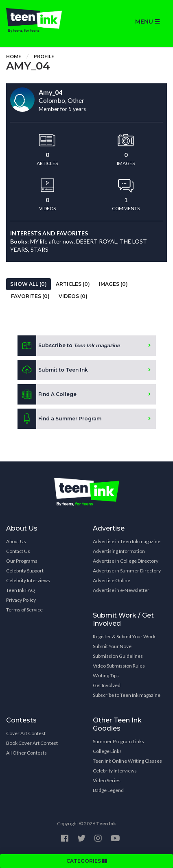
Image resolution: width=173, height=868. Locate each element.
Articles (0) (73, 284)
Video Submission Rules (119, 666)
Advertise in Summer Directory (127, 571)
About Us (16, 541)
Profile (44, 56)
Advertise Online (112, 580)
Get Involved (107, 685)
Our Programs (22, 561)
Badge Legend (108, 790)
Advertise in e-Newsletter (121, 590)
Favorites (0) (30, 296)
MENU (147, 22)
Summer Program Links (118, 741)
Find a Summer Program (59, 419)
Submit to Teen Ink (53, 370)
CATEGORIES (87, 861)
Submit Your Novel (113, 646)
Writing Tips (106, 675)
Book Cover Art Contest (32, 743)
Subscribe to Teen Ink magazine (127, 695)
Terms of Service (24, 610)
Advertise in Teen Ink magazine (127, 541)
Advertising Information (119, 551)
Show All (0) (28, 284)
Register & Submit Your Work (124, 636)
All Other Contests (26, 753)
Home (14, 56)
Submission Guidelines (118, 656)
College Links (107, 751)
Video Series (107, 780)
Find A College (47, 394)
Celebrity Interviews (28, 580)
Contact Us (18, 551)
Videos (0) (73, 296)
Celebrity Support (25, 571)
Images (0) (113, 284)
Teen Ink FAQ (21, 590)
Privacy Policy (21, 600)
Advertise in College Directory (126, 561)
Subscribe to (69, 346)
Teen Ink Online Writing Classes (127, 761)
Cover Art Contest (26, 733)
